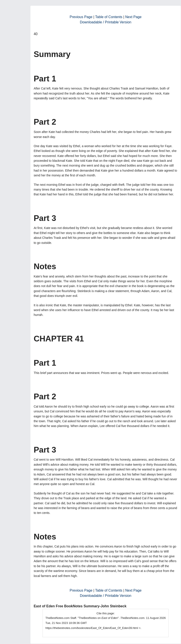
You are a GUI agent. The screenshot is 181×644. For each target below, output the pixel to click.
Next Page (133, 17)
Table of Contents (109, 17)
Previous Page (81, 17)
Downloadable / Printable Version (106, 22)
